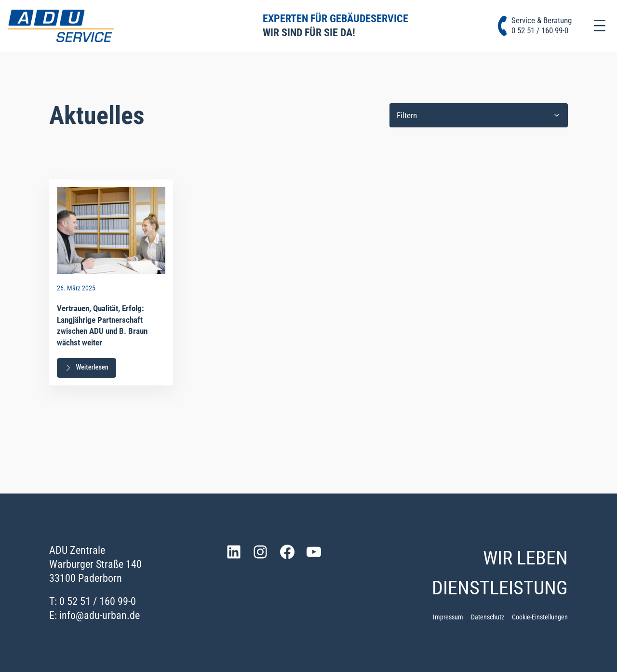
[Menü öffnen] (600, 26)
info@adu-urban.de (100, 615)
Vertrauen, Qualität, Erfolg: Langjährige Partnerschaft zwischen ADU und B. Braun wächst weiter (102, 325)
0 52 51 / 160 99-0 (98, 601)
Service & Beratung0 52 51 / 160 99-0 (542, 26)
